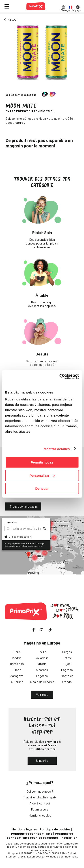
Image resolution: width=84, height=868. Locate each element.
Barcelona (17, 664)
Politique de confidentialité (32, 833)
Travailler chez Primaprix (40, 797)
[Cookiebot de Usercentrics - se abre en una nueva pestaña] (60, 377)
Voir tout (42, 695)
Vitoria (42, 664)
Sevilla (42, 652)
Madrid (17, 658)
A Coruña (17, 682)
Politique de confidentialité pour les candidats (40, 835)
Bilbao (17, 670)
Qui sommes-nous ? (40, 791)
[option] (63, 6)
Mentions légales (40, 815)
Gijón (67, 664)
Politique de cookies (55, 829)
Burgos (67, 652)
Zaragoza (17, 676)
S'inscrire (42, 761)
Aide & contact (40, 803)
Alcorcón (42, 670)
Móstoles (67, 676)
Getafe (67, 658)
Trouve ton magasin (23, 506)
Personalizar (42, 475)
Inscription (69, 837)
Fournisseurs (40, 809)
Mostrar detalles (57, 449)
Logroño (67, 670)
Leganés (42, 676)
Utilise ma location (18, 536)
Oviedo (67, 682)
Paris (17, 652)
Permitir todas (42, 462)
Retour (13, 19)
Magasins (11, 522)
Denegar (42, 488)
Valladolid (42, 658)
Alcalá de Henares (42, 682)
